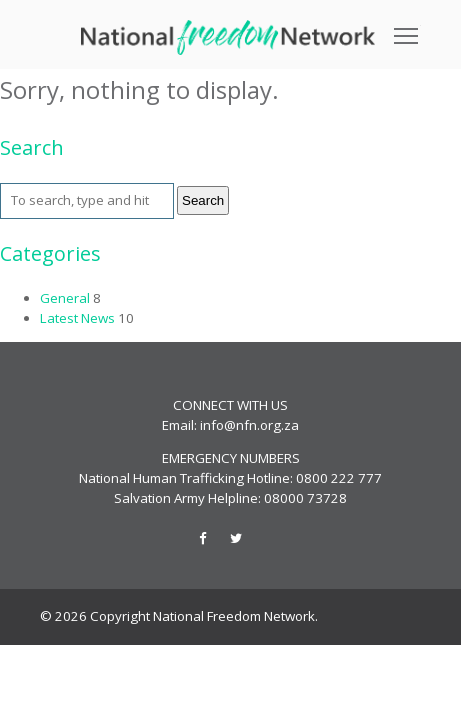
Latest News (77, 318)
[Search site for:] (87, 201)
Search (203, 200)
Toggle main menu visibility (407, 29)
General (65, 298)
